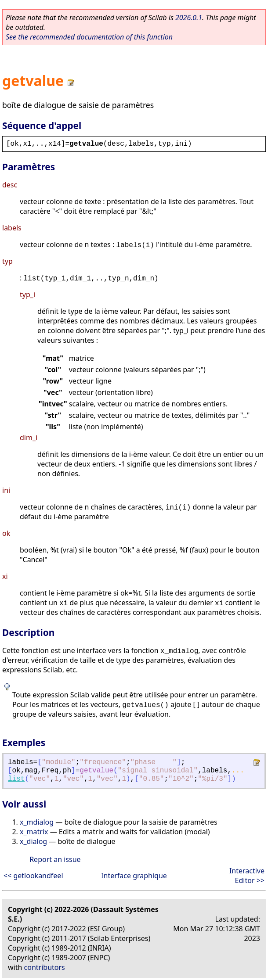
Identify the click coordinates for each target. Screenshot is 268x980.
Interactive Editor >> (247, 876)
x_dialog (33, 841)
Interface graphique (134, 876)
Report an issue (55, 859)
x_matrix (34, 832)
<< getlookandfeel (33, 876)
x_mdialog (37, 822)
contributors (45, 967)
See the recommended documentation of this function (89, 37)
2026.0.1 (189, 18)
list (16, 779)
